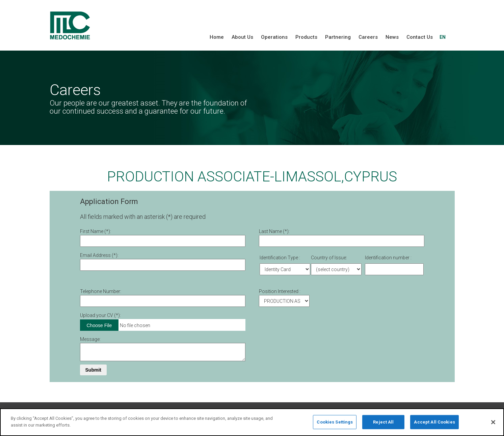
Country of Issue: (329, 258)
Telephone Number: (101, 291)
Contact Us (420, 37)
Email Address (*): (99, 255)
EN (443, 37)
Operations (274, 37)
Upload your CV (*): (100, 315)
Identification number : (388, 258)
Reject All (383, 424)
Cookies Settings (335, 424)
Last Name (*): (274, 231)
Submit (93, 370)
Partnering (338, 37)
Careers (368, 37)
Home (217, 37)
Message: (90, 339)
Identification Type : (280, 258)
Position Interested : (280, 291)
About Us (242, 37)
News (392, 37)
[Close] (493, 425)
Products (306, 37)
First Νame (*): (96, 231)
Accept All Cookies (434, 424)
